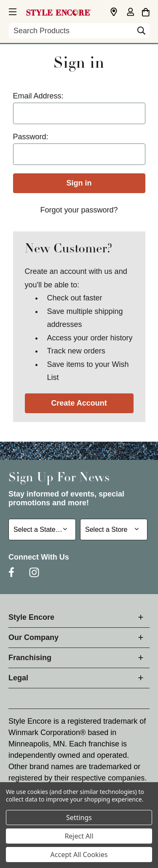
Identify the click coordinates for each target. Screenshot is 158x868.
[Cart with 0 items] (146, 11)
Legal (18, 678)
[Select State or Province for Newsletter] (42, 530)
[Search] (141, 33)
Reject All (79, 836)
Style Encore (31, 617)
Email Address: (38, 96)
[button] (12, 11)
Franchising (30, 658)
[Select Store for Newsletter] (114, 530)
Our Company (33, 637)
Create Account (79, 403)
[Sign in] (130, 13)
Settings (79, 818)
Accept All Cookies (79, 855)
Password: (31, 137)
